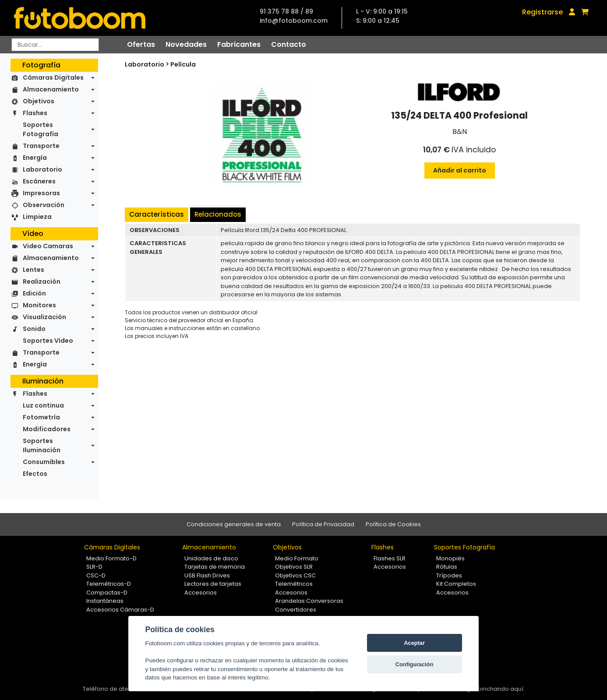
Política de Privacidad (323, 524)
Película (183, 64)
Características (157, 214)
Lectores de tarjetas (213, 584)
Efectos (35, 474)
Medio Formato (297, 558)
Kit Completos (456, 584)
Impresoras (41, 193)
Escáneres (39, 181)
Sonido (34, 329)
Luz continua (43, 405)
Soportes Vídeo (48, 341)
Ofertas (141, 44)
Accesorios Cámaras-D (120, 610)
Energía (35, 158)
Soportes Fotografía (41, 129)
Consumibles (44, 462)
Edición (34, 293)
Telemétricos (294, 584)
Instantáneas (105, 601)
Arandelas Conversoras (309, 601)
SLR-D (94, 567)
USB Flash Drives (207, 575)
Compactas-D (107, 593)
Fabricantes (239, 44)
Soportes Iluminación (42, 445)
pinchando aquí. (501, 689)
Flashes (35, 113)
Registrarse (542, 12)
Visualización (44, 317)
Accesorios (201, 593)
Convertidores (296, 610)
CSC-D (96, 575)
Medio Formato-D (111, 558)
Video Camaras (48, 246)
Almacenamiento (51, 89)
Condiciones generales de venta (234, 524)
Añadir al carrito (460, 170)
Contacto (289, 44)
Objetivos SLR (294, 567)
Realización (42, 281)
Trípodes (449, 575)
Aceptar (414, 643)
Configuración (415, 664)
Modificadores (47, 429)
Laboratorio (42, 169)
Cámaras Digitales (53, 77)
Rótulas (447, 567)
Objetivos (39, 101)
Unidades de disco (211, 558)
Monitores (39, 305)
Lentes (34, 270)
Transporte (41, 146)
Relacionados (218, 214)
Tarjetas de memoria (215, 567)
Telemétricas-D (109, 584)
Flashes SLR (390, 558)
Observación (44, 205)
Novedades (186, 44)
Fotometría (41, 417)
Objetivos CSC (295, 575)
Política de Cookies (393, 524)
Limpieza (37, 217)
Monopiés (450, 558)
